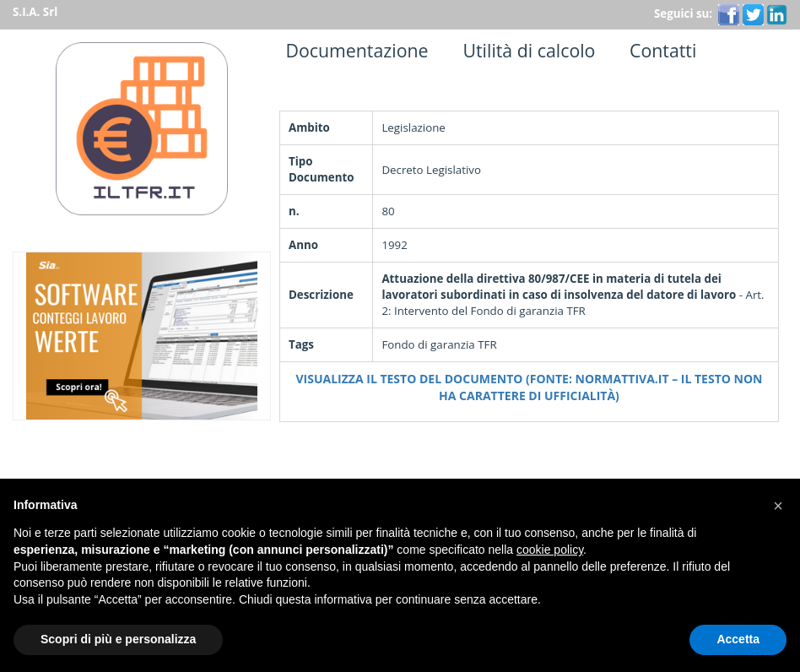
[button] (778, 506)
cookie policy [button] (550, 550)
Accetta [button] (738, 639)
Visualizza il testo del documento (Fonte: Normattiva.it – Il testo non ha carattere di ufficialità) (530, 387)
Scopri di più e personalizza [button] (118, 639)
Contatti (658, 50)
